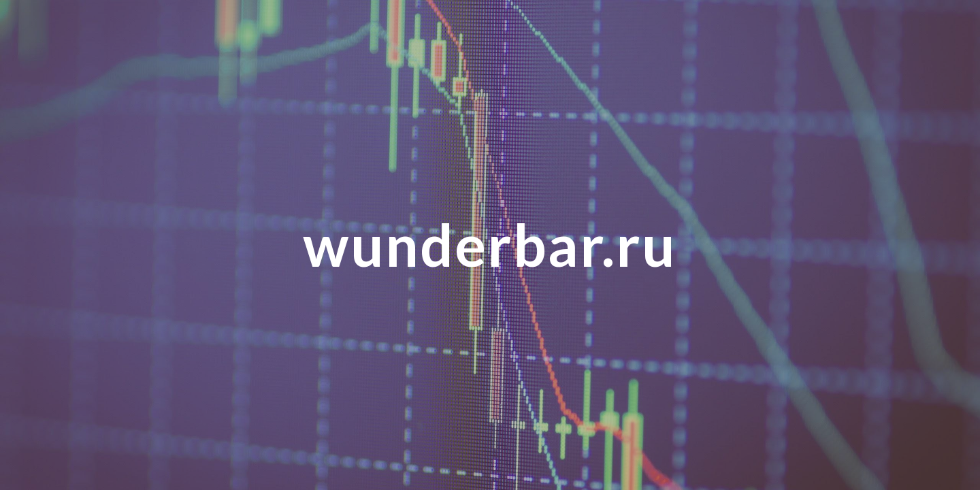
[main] (490, 245)
